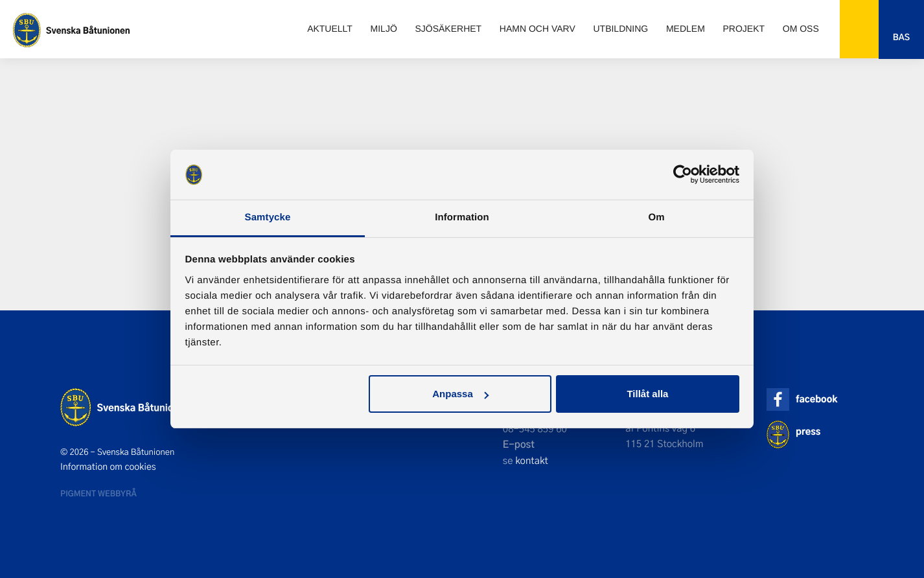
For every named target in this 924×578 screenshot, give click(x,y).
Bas (901, 37)
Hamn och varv (537, 29)
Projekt (744, 29)
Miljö (384, 29)
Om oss (801, 29)
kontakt (532, 460)
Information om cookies (108, 467)
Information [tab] (462, 217)
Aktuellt (330, 29)
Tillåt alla (647, 394)
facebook (816, 399)
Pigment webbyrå (98, 493)
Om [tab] (656, 217)
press (808, 431)
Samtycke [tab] (268, 217)
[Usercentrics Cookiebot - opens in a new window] (683, 174)
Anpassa (460, 394)
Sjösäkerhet (448, 29)
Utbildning (620, 29)
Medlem (686, 29)
